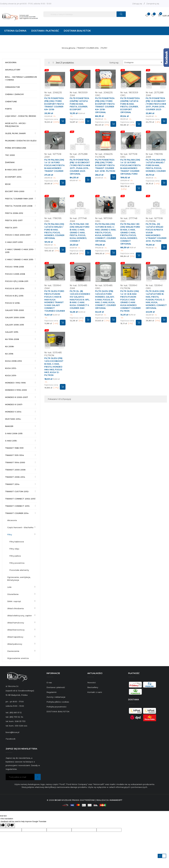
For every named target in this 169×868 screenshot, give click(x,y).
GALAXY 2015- (12, 332)
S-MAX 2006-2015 (14, 433)
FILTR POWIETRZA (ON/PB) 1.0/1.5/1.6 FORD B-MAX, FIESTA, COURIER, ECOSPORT (79, 104)
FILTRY (10, 535)
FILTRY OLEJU (14, 549)
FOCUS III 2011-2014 (15, 288)
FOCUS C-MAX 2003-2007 (18, 235)
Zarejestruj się (153, 4)
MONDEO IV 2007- (14, 404)
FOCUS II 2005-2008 (15, 274)
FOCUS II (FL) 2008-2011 (17, 281)
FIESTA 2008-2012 (14, 213)
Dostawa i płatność (56, 687)
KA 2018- (9, 354)
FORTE (8, 109)
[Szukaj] (85, 14)
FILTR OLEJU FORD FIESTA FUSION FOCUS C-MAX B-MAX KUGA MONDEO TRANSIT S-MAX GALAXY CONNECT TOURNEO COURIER (55, 301)
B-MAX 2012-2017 (14, 170)
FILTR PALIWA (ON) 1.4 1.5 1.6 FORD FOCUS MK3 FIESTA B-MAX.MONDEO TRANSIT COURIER (54, 165)
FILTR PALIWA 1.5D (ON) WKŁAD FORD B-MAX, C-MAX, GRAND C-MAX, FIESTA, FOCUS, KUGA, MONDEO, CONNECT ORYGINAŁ (130, 234)
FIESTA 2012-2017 (14, 220)
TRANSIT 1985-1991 (14, 448)
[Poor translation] (10, 825)
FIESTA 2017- (11, 228)
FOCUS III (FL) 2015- (15, 296)
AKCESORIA (11, 62)
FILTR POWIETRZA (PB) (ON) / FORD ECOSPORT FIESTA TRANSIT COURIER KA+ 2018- (54, 104)
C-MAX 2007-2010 (14, 242)
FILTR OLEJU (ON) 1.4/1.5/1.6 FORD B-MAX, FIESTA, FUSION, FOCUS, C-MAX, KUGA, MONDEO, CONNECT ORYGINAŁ (156, 300)
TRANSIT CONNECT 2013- (18, 506)
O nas (49, 682)
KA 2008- (10, 346)
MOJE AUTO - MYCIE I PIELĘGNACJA (16, 125)
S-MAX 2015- (11, 441)
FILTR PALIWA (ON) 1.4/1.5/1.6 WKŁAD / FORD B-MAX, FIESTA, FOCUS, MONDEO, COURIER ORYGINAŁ (54, 231)
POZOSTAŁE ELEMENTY (19, 570)
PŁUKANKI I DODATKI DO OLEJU (21, 141)
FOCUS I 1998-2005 (14, 267)
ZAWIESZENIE (13, 651)
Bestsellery (93, 687)
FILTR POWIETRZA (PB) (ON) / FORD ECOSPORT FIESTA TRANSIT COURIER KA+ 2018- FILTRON (105, 165)
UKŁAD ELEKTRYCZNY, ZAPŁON (19, 616)
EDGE (8, 184)
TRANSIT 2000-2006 (15, 470)
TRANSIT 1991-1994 (14, 455)
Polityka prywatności (56, 707)
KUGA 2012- (11, 368)
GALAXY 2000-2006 (15, 317)
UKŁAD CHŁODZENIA (15, 608)
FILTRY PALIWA (15, 556)
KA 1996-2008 (12, 339)
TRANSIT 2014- (12, 484)
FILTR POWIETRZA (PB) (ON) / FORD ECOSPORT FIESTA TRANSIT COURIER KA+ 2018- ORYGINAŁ (105, 105)
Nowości (92, 682)
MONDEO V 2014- (13, 412)
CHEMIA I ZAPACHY (14, 94)
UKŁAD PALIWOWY (15, 644)
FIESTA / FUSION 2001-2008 (19, 206)
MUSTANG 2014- (13, 419)
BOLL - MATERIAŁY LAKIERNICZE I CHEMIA (21, 78)
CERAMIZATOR (12, 87)
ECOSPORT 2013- (13, 177)
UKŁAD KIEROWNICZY (16, 630)
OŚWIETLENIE (13, 594)
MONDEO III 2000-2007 (17, 397)
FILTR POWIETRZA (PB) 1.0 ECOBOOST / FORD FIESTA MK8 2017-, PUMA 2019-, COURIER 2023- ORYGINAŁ (80, 167)
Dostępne (144, 62)
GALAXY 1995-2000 (14, 310)
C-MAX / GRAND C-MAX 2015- (19, 259)
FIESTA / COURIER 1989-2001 (19, 199)
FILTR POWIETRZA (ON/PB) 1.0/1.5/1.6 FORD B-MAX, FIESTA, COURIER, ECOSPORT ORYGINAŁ (130, 105)
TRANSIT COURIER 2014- (17, 513)
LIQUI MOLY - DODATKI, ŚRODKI (21, 116)
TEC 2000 (10, 155)
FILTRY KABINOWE (17, 542)
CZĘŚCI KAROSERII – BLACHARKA (20, 527)
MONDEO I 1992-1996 (15, 383)
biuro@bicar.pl (12, 732)
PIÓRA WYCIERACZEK (16, 148)
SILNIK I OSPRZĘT (14, 601)
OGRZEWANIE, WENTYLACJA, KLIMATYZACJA (19, 579)
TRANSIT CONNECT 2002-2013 (20, 499)
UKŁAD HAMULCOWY (16, 623)
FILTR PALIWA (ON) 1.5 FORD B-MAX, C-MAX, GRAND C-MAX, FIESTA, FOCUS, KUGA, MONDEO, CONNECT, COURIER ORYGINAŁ (106, 232)
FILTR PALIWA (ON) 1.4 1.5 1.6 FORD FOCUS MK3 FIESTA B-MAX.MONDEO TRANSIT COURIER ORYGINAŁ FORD (130, 167)
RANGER (9, 426)
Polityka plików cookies (58, 702)
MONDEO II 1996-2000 (16, 390)
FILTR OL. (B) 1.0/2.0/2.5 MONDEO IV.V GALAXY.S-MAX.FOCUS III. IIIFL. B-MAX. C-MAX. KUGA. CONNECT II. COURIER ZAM (80, 300)
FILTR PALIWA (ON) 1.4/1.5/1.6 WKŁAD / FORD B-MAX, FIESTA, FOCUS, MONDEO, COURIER (156, 165)
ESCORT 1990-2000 (15, 191)
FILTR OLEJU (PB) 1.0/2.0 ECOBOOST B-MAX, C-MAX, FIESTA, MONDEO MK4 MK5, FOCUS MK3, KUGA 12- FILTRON (54, 367)
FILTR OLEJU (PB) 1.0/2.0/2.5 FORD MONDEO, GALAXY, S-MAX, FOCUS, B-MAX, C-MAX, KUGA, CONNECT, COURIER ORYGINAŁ (105, 300)
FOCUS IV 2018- (13, 303)
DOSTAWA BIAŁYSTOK (58, 711)
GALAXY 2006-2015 (14, 325)
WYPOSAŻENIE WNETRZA (18, 658)
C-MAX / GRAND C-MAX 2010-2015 (20, 251)
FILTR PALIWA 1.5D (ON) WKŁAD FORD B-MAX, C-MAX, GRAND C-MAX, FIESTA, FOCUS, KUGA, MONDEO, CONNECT (80, 232)
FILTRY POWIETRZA (17, 563)
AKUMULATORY (13, 70)
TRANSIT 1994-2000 (15, 462)
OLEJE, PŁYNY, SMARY (15, 133)
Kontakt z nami (95, 692)
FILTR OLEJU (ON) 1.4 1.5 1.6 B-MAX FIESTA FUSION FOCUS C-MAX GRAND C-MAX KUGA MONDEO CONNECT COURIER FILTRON (131, 301)
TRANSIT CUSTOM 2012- (17, 491)
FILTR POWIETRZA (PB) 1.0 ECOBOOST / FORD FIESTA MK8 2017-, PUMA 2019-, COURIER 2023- (156, 104)
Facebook (11, 739)
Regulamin (52, 692)
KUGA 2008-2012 (13, 361)
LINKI (9, 587)
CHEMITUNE (11, 101)
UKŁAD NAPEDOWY (15, 637)
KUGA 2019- (11, 375)
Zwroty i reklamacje (56, 697)
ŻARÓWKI (10, 162)
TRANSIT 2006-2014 (15, 477)
